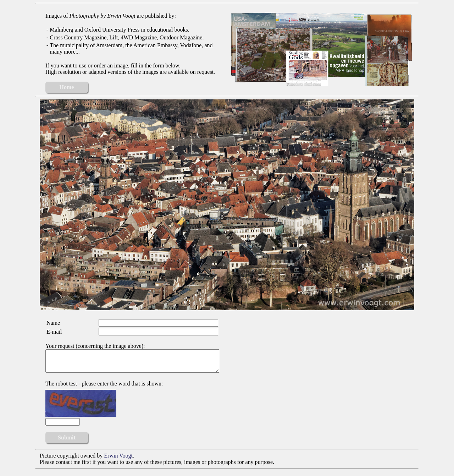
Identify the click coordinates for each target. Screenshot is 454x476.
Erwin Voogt (118, 460)
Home (67, 87)
